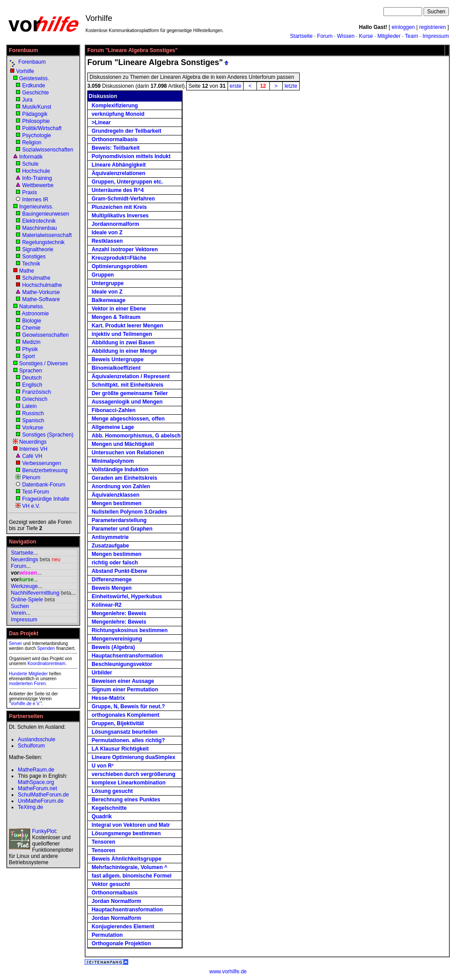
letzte (291, 86)
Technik (31, 264)
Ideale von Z (107, 233)
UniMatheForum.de (41, 801)
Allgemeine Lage (113, 427)
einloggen (403, 27)
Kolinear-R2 (107, 605)
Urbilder (102, 673)
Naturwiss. (32, 306)
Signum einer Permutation (125, 690)
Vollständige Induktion (120, 470)
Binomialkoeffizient (116, 368)
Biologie (32, 321)
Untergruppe (108, 283)
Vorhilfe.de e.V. (26, 704)
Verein (18, 613)
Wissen (346, 36)
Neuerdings (33, 442)
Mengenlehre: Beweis (119, 613)
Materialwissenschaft (47, 235)
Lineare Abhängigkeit (119, 165)
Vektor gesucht (111, 884)
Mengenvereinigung (117, 639)
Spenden (46, 648)
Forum (325, 36)
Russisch (33, 413)
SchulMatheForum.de (43, 795)
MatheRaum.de (36, 770)
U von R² (103, 766)
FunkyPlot (44, 831)
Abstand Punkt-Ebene (120, 571)
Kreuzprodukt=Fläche (119, 258)
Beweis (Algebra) (113, 647)
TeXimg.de (31, 807)
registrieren (432, 27)
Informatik (31, 157)
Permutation (107, 935)
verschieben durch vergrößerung (134, 774)
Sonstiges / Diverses (43, 363)
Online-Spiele (27, 600)
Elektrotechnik (39, 221)
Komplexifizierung (115, 106)
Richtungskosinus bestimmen (130, 630)
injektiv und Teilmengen (122, 334)
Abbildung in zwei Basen (123, 343)
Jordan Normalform (116, 901)
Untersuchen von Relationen (128, 453)
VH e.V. (31, 506)
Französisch (37, 392)
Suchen (20, 606)
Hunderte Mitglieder (28, 674)
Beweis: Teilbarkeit (116, 148)
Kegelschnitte (109, 808)
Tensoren (104, 842)
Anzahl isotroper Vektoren (125, 249)
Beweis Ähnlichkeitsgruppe (127, 859)
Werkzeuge (24, 586)
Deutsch (32, 378)
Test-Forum (35, 492)
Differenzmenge (112, 580)
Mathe (26, 271)
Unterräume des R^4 (118, 190)
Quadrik (102, 817)
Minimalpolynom (113, 461)
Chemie (31, 328)
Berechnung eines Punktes (126, 800)
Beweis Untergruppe (118, 359)
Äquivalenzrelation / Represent (131, 376)
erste (236, 86)
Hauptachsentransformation (127, 656)
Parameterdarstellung (119, 520)
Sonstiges (34, 257)
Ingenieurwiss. (36, 207)
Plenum (31, 478)
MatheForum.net (37, 788)
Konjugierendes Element (123, 927)
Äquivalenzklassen (116, 495)
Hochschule (36, 171)
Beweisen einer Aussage (123, 681)
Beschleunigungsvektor (122, 664)
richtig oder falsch (115, 563)
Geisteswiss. (34, 78)
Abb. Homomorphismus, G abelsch (136, 436)
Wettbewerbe (38, 185)
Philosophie (36, 121)
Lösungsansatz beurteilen (125, 732)
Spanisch (33, 421)
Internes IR (35, 200)
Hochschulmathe (42, 285)
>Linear (101, 122)
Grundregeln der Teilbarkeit (126, 131)
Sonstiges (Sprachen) (48, 435)
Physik (30, 349)
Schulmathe (36, 278)
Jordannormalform (116, 224)
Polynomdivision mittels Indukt (131, 156)
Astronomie (35, 314)
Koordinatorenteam (47, 664)
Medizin (31, 342)
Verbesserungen (42, 463)
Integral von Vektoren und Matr (131, 825)
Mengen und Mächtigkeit (123, 444)
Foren (40, 684)
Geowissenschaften (46, 335)
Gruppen (103, 275)
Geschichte (36, 93)
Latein (30, 406)
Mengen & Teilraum (116, 317)
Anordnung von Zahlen (121, 486)
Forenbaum (32, 62)
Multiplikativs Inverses (120, 216)
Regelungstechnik (43, 242)
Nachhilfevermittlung (35, 593)
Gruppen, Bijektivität (118, 723)
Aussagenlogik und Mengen (127, 402)
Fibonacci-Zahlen (114, 410)
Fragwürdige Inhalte (46, 499)
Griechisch (35, 399)
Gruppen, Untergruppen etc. (127, 182)
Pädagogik (35, 114)
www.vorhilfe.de (228, 972)
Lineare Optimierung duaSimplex (134, 757)
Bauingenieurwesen (46, 214)
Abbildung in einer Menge (124, 351)
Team (411, 36)
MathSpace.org (36, 782)
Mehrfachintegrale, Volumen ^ (130, 867)
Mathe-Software (41, 299)
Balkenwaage (109, 300)
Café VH (32, 456)
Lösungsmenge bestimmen (126, 833)
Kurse (366, 36)
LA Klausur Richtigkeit (120, 749)
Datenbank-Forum (44, 485)
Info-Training (37, 178)
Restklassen (107, 241)
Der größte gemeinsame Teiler (130, 393)
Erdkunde (34, 86)
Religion (32, 143)
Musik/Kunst (37, 107)
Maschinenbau (40, 228)
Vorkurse (33, 428)
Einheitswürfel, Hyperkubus (127, 596)
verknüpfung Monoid (118, 114)
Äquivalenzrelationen (119, 173)
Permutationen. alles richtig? (128, 740)
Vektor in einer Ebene (119, 309)
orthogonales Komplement (126, 715)
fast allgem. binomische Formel (132, 876)
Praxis (30, 192)
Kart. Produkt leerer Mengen (128, 326)
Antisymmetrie (110, 537)
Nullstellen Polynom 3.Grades (129, 512)
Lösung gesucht (112, 791)
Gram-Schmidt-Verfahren (123, 199)
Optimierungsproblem (120, 266)
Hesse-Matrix (108, 698)
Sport (29, 356)
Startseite (301, 36)
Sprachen (31, 371)
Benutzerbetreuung (45, 470)
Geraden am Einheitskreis (124, 478)
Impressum (436, 36)
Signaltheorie (38, 249)
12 (263, 86)
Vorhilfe (25, 71)
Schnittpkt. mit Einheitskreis (128, 385)
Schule (31, 164)
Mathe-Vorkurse (41, 292)
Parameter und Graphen (122, 529)
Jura (27, 100)
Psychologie (37, 135)
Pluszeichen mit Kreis (119, 207)
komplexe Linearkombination (129, 783)
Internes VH (33, 449)
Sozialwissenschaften (48, 150)
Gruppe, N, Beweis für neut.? (128, 706)
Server (15, 643)
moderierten (21, 684)
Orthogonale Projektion (121, 943)
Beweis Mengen (112, 588)
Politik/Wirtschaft (42, 128)
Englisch (32, 385)
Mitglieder (389, 36)
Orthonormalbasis (115, 139)
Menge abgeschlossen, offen (128, 419)
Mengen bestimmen (117, 503)
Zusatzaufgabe (110, 546)
